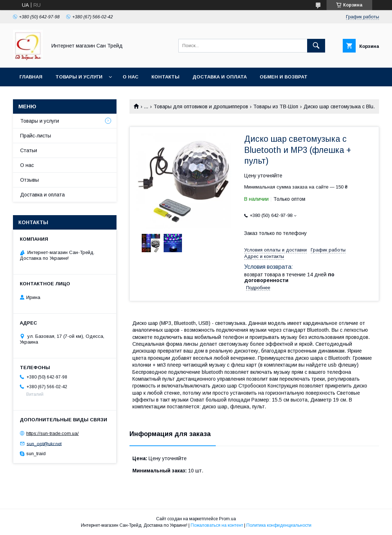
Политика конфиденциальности (279, 525)
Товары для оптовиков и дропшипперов (201, 106)
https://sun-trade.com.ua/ (53, 433)
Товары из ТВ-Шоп (276, 106)
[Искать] (316, 46)
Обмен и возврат (284, 77)
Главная (31, 77)
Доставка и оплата (220, 77)
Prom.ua (227, 519)
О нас (131, 77)
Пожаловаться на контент (217, 525)
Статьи (29, 150)
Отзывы (29, 180)
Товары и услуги (79, 77)
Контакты (165, 77)
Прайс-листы (36, 136)
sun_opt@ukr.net (44, 443)
